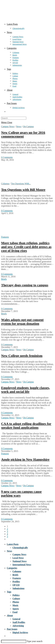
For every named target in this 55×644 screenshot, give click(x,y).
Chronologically (20, 548)
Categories (12, 568)
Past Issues (12, 629)
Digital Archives (20, 632)
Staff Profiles (19, 622)
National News (19, 561)
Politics (16, 595)
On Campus (28, 126)
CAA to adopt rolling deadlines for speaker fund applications (26, 426)
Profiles (16, 582)
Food (15, 612)
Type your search (35, 641)
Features (5, 237)
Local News (18, 558)
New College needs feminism (22, 356)
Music (15, 605)
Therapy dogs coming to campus (25, 285)
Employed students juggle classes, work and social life (26, 390)
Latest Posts (13, 544)
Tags (9, 592)
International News (22, 565)
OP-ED (16, 585)
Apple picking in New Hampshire (25, 459)
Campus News (8, 126)
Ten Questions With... (21, 184)
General (16, 619)
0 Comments (7, 157)
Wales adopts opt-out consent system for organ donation (22, 322)
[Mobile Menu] (7, 122)
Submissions (18, 588)
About (10, 616)
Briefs (4, 279)
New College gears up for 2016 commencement (23, 134)
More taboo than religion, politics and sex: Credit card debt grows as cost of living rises (26, 247)
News (19, 126)
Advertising (18, 626)
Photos (16, 602)
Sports (16, 609)
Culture (16, 599)
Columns (5, 184)
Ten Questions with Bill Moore (23, 190)
